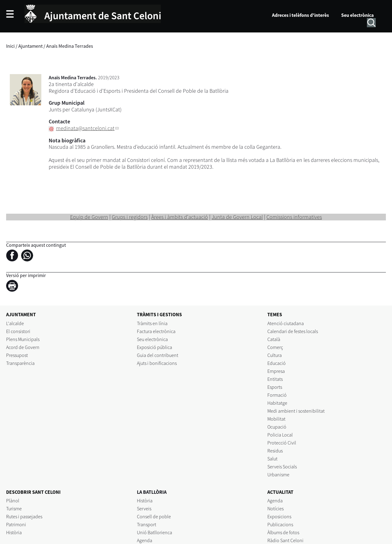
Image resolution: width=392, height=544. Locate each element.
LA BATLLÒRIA (152, 492)
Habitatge (277, 403)
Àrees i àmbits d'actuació (180, 217)
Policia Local (280, 435)
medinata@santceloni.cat (85, 128)
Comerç (275, 347)
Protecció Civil (282, 443)
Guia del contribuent (158, 355)
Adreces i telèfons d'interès (300, 15)
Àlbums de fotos (283, 532)
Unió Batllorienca (155, 532)
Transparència (20, 363)
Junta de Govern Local (237, 217)
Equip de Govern (89, 217)
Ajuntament (30, 46)
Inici (10, 46)
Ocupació (277, 427)
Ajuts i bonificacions (157, 363)
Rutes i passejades (24, 516)
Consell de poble (154, 516)
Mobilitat (276, 419)
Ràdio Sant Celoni (285, 540)
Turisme (14, 508)
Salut (272, 459)
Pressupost (17, 355)
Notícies (275, 508)
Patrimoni (16, 524)
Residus (275, 451)
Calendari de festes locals (293, 331)
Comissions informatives (294, 217)
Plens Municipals (23, 339)
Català (274, 339)
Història (14, 532)
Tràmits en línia (152, 323)
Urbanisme (278, 475)
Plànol (13, 501)
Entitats (275, 379)
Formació (277, 395)
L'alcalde (15, 323)
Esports (275, 387)
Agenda (145, 540)
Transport (147, 524)
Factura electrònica (156, 331)
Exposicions (279, 516)
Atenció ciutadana (286, 323)
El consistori (18, 331)
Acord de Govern (23, 347)
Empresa (276, 371)
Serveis (144, 508)
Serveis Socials (282, 467)
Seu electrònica (357, 15)
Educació (277, 363)
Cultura (275, 355)
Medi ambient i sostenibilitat (296, 411)
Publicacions (280, 524)
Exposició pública (155, 347)
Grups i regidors (130, 217)
